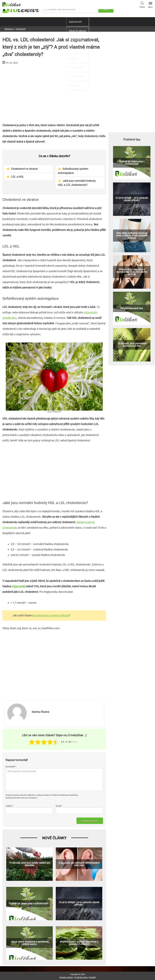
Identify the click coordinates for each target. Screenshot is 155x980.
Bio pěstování (76, 67)
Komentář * (11, 767)
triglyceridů (18, 586)
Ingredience (75, 85)
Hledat (142, 4)
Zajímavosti (75, 22)
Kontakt (92, 977)
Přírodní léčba (76, 40)
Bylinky (73, 49)
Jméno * (9, 806)
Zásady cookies (66, 977)
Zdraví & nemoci (77, 31)
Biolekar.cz (9, 29)
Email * (59, 806)
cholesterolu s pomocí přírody (51, 615)
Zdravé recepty (77, 76)
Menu (150, 4)
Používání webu (81, 977)
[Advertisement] (54, 93)
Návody (73, 58)
